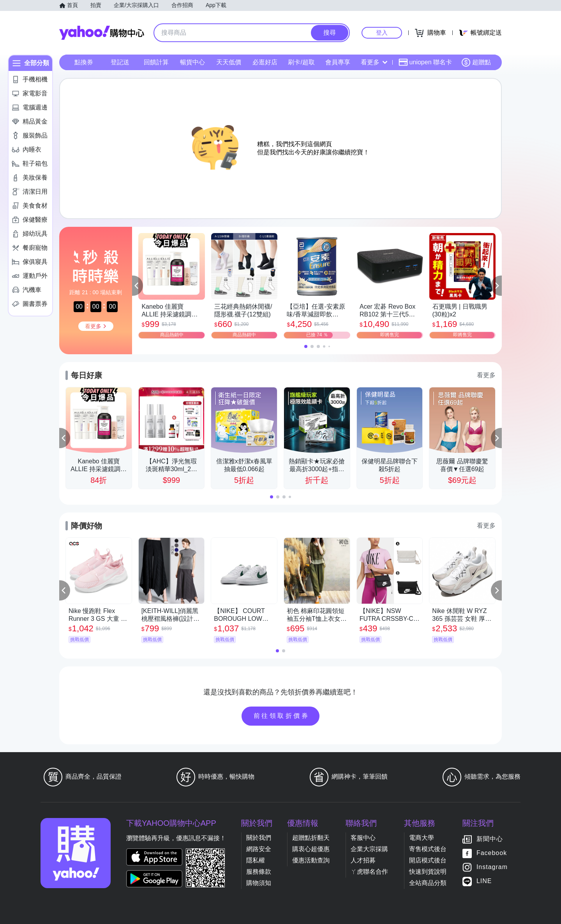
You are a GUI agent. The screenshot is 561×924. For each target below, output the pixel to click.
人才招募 (363, 860)
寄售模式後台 (428, 849)
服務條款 (259, 872)
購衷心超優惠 (311, 849)
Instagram (492, 867)
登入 (382, 33)
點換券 (84, 62)
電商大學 (422, 838)
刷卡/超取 (301, 62)
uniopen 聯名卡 (425, 62)
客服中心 (363, 838)
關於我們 (259, 838)
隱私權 (256, 860)
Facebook (492, 853)
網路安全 (259, 849)
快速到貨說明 (428, 872)
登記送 (120, 62)
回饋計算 (156, 62)
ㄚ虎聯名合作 (369, 872)
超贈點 (476, 62)
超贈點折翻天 (311, 838)
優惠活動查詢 (311, 860)
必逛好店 (265, 62)
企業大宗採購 (369, 849)
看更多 (374, 62)
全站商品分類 (428, 883)
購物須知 (259, 883)
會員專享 (338, 62)
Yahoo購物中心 (102, 33)
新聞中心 (490, 839)
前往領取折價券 (282, 716)
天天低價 (229, 62)
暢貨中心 (192, 62)
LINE (484, 881)
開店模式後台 (428, 860)
